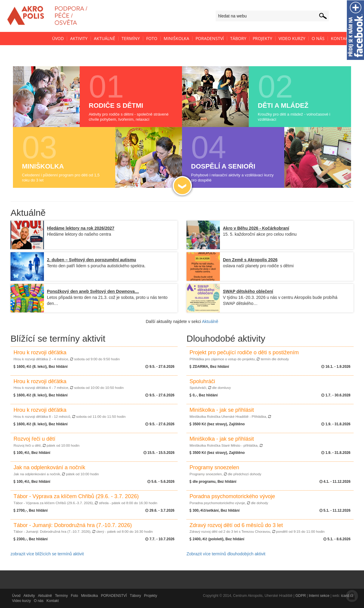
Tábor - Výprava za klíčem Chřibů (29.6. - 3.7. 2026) (85, 499)
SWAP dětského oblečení (248, 291)
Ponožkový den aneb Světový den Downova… (93, 291)
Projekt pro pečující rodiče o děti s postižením (244, 355)
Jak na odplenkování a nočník (56, 470)
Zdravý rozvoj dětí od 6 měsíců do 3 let (257, 528)
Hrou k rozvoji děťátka (67, 355)
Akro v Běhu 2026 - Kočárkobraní (256, 228)
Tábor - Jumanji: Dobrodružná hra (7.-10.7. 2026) (83, 528)
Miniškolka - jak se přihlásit (230, 413)
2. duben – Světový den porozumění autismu (91, 260)
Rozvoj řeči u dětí (46, 442)
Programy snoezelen (225, 470)
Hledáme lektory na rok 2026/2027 (81, 228)
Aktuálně (210, 321)
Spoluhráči (210, 384)
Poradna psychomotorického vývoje (232, 499)
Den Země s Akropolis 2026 (250, 260)
